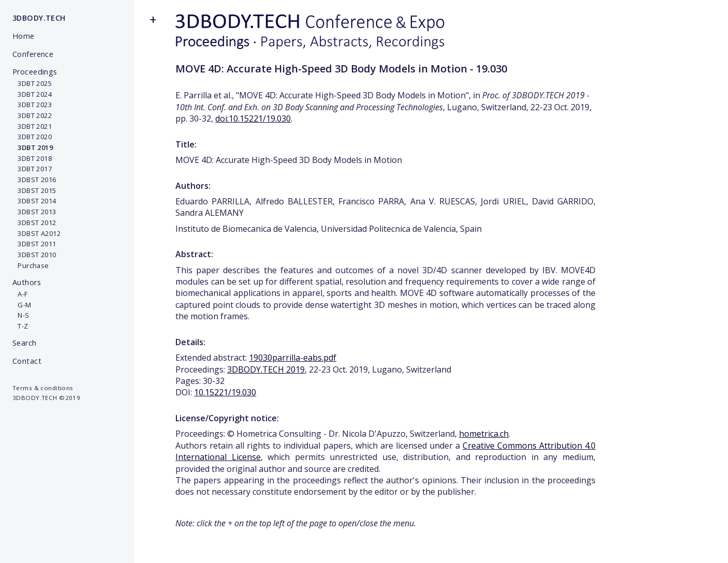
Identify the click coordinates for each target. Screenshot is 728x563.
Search (25, 343)
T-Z (20, 326)
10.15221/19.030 (225, 392)
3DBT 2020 (32, 137)
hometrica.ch (484, 434)
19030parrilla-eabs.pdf (293, 358)
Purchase (31, 265)
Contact (27, 361)
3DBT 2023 (32, 105)
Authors (27, 282)
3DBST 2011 (34, 244)
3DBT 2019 (33, 147)
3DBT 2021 (32, 126)
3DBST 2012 (34, 223)
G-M (22, 305)
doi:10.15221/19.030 (253, 118)
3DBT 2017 (32, 169)
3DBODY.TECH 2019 (266, 369)
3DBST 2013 (34, 212)
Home (24, 36)
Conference (33, 54)
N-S (21, 315)
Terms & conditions (43, 388)
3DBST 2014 (34, 201)
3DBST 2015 (34, 190)
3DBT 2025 (32, 83)
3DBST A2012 (36, 233)
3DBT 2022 (32, 115)
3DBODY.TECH (39, 18)
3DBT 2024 (32, 94)
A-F (20, 294)
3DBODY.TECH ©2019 (46, 398)
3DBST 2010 (34, 255)
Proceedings (35, 72)
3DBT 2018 (32, 158)
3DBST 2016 (34, 180)
